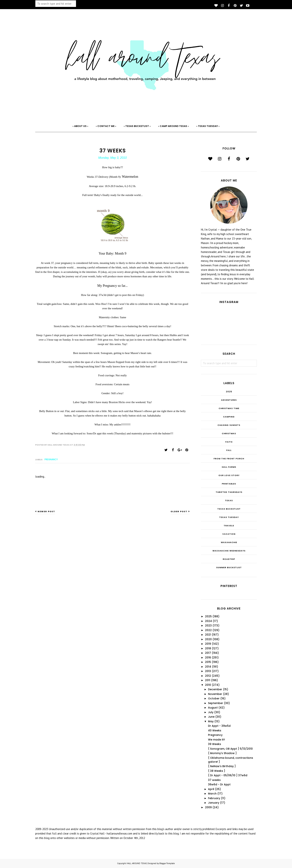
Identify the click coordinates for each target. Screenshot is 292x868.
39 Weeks (215, 744)
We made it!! (216, 740)
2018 (208, 648)
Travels (229, 526)
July (211, 712)
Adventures (229, 400)
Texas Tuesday (229, 517)
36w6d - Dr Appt (219, 784)
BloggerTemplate (167, 863)
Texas (229, 500)
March (212, 794)
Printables (229, 484)
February (214, 798)
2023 (208, 626)
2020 (208, 639)
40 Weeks (215, 730)
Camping (229, 417)
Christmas (229, 433)
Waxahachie (229, 542)
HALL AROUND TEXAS (137, 863)
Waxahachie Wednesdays (229, 551)
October (214, 698)
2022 (208, 630)
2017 (208, 653)
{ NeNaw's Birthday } (222, 766)
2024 (208, 621)
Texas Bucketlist (229, 509)
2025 (229, 392)
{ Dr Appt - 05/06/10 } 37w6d (228, 775)
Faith (229, 442)
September (216, 703)
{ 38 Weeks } (217, 771)
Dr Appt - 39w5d (219, 726)
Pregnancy (51, 459)
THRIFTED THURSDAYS (229, 492)
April (211, 789)
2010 (208, 685)
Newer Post (46, 511)
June (211, 717)
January (214, 803)
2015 (208, 662)
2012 (208, 676)
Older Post (179, 511)
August (213, 708)
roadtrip (229, 559)
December (215, 689)
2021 (208, 635)
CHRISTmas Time (229, 408)
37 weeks (214, 780)
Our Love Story (229, 475)
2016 (208, 658)
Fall (229, 450)
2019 (208, 644)
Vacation (229, 534)
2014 (208, 667)
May (211, 721)
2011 (208, 680)
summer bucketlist (229, 567)
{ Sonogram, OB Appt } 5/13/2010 (230, 749)
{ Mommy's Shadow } (222, 753)
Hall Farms (229, 467)
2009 (208, 807)
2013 (208, 671)
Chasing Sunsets (229, 425)
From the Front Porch (229, 459)
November (215, 694)
